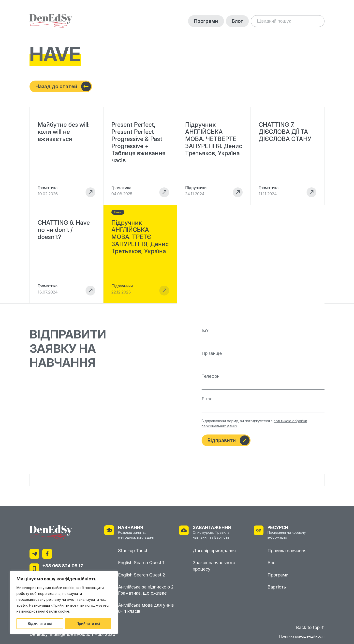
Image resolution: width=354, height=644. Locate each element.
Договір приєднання (214, 551)
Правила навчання (287, 551)
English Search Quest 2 (141, 575)
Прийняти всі (88, 623)
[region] (64, 602)
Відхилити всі (40, 623)
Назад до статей (63, 86)
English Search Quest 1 (141, 563)
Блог (237, 21)
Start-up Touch (133, 551)
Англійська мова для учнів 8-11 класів (146, 608)
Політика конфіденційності (302, 636)
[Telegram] (34, 554)
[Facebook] (47, 554)
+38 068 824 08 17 (63, 566)
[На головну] (51, 21)
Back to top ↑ (310, 627)
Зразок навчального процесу (214, 566)
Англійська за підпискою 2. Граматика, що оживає (146, 590)
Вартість (277, 587)
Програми (206, 21)
